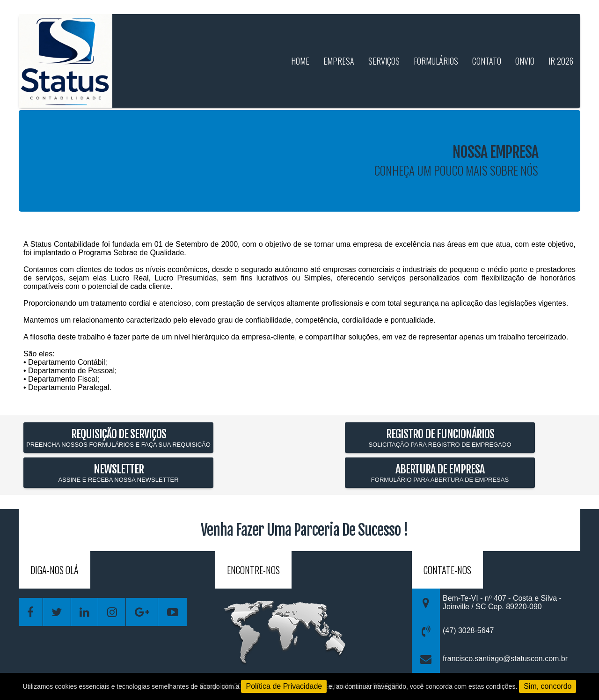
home (300, 61)
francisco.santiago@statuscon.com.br (505, 659)
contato (487, 61)
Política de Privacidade (284, 686)
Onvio (525, 61)
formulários (436, 61)
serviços (384, 61)
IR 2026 (561, 61)
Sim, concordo (548, 686)
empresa (339, 61)
